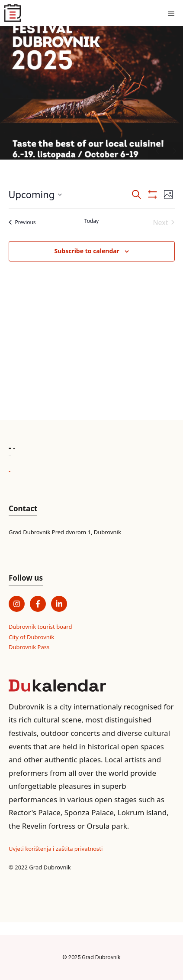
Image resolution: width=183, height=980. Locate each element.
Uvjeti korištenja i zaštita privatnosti (56, 849)
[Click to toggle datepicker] (35, 194)
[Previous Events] (22, 222)
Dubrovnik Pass (29, 647)
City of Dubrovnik (31, 637)
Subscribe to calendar (87, 251)
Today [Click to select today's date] (91, 221)
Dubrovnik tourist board (40, 627)
